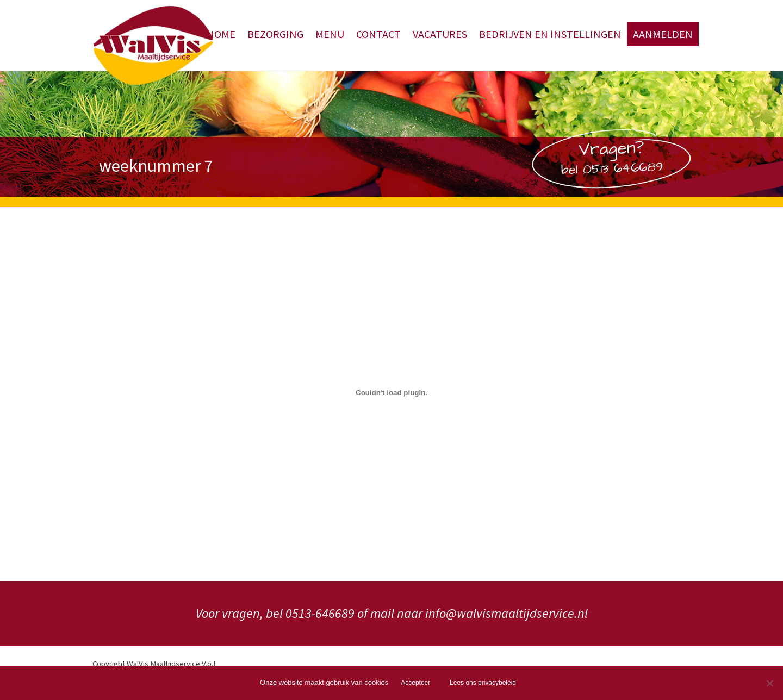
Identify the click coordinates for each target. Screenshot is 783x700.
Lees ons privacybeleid (483, 683)
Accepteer (415, 683)
